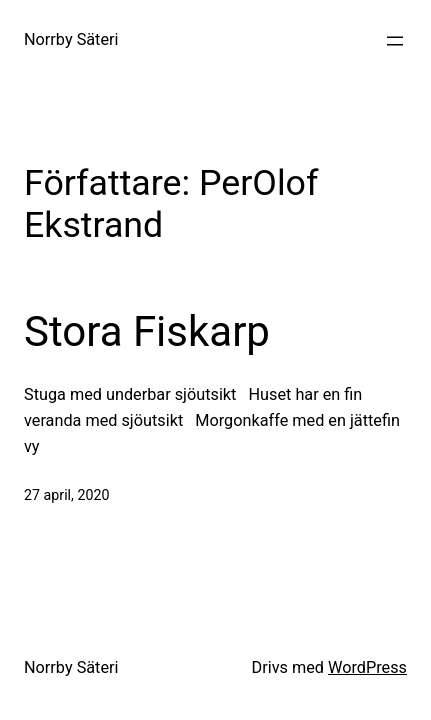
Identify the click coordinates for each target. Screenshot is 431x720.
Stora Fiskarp (147, 331)
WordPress (367, 667)
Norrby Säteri (71, 39)
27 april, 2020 (66, 495)
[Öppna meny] (395, 41)
